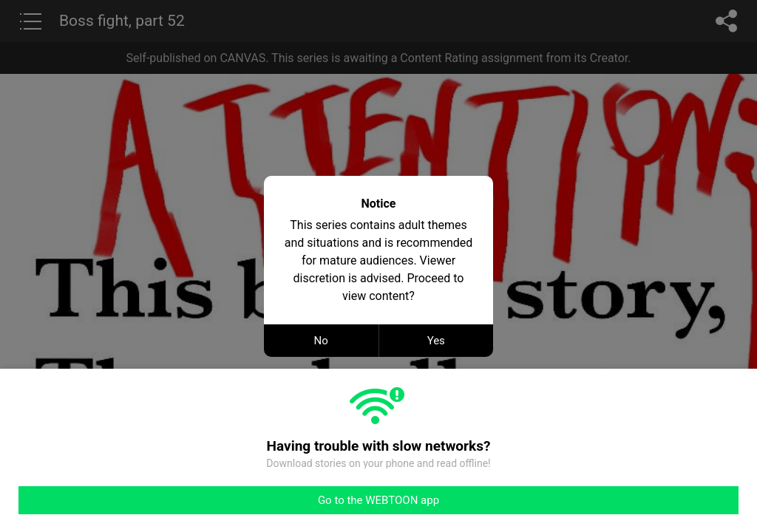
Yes (436, 341)
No (321, 341)
